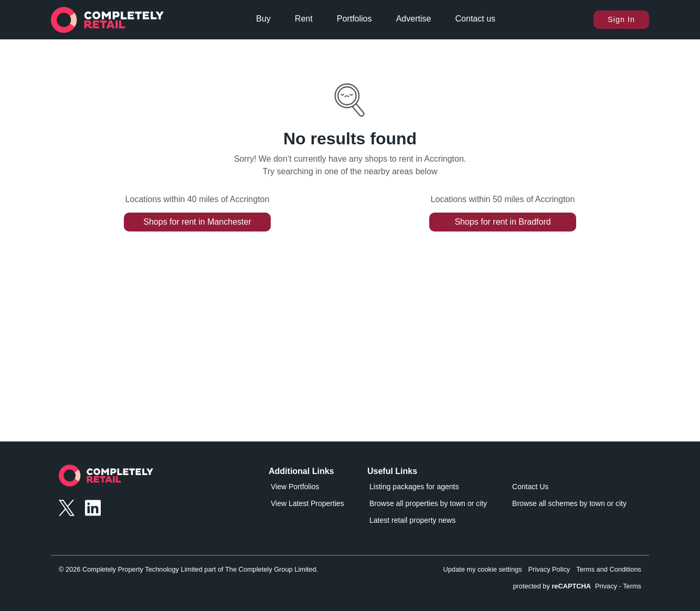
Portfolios (354, 19)
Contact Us (530, 487)
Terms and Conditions (609, 569)
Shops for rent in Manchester (197, 222)
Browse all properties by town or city (428, 503)
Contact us (475, 19)
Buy (263, 19)
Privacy (606, 586)
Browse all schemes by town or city (569, 503)
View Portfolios (295, 487)
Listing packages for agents (414, 487)
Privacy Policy (549, 569)
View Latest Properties (307, 503)
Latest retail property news (412, 520)
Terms (632, 586)
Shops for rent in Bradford (502, 222)
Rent (304, 19)
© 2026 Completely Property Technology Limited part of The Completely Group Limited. (188, 569)
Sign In (621, 19)
